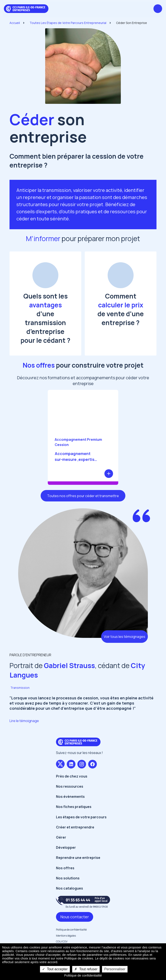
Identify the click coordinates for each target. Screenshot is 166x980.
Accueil (15, 23)
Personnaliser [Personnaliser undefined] (115, 969)
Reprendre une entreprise (78, 858)
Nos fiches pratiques (74, 807)
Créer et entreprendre (75, 827)
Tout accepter (55, 969)
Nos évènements (70, 797)
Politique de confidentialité (71, 930)
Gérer (61, 837)
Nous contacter (75, 917)
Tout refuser (86, 969)
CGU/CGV (62, 941)
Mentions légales (66, 936)
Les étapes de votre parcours (81, 817)
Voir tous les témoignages (124, 637)
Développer (66, 847)
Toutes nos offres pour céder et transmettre (83, 496)
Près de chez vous (72, 776)
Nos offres (65, 868)
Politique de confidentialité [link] (83, 975)
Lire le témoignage (24, 721)
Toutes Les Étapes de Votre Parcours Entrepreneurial (68, 23)
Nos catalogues (69, 888)
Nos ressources (70, 786)
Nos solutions (68, 878)
